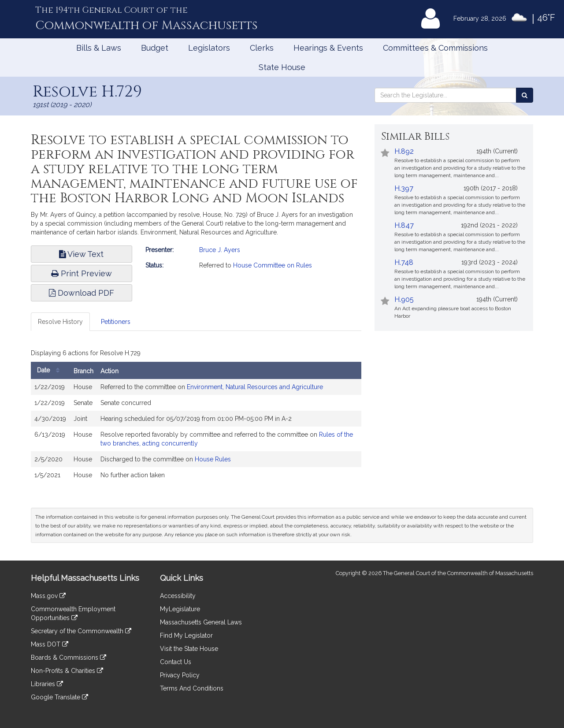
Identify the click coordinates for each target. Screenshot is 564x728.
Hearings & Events (328, 48)
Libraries (47, 684)
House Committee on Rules (273, 265)
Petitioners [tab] (116, 322)
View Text (81, 254)
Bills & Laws (99, 48)
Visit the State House (189, 649)
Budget (155, 48)
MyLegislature (180, 609)
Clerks (262, 48)
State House (282, 67)
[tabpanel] (196, 417)
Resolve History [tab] (60, 322)
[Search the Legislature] (525, 95)
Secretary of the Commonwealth (81, 631)
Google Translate (59, 697)
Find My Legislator (186, 635)
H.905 (404, 299)
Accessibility (178, 596)
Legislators (209, 48)
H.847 (404, 225)
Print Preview (82, 273)
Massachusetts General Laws (201, 622)
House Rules (213, 459)
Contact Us (176, 662)
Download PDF (82, 293)
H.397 (404, 188)
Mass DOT (50, 644)
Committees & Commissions (435, 48)
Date (50, 370)
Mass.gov (48, 596)
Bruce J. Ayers (220, 250)
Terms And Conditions (192, 688)
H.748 (404, 262)
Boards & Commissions (69, 657)
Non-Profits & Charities (67, 671)
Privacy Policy (180, 675)
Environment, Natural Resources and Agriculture (255, 387)
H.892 (404, 151)
